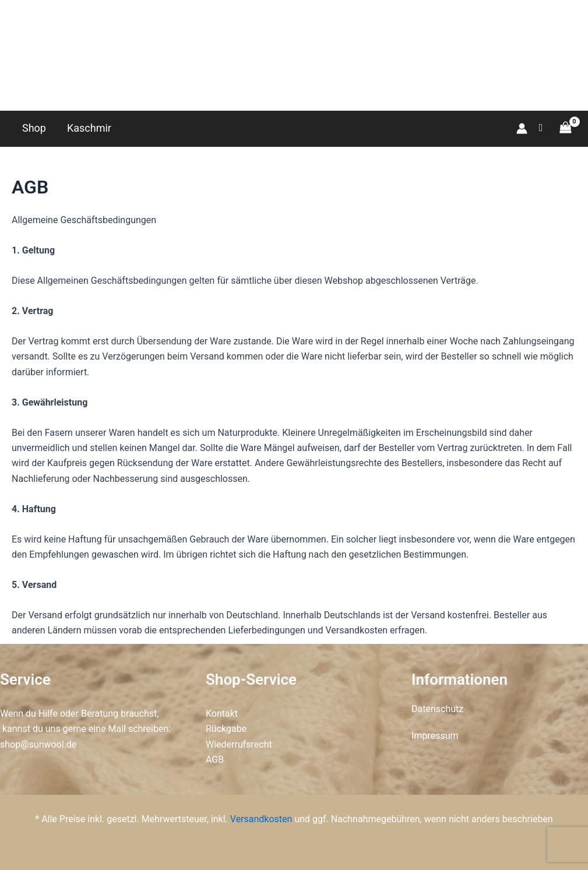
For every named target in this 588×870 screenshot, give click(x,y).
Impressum (435, 736)
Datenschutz (437, 709)
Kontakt (222, 714)
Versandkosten (261, 819)
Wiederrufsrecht (239, 744)
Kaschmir (89, 128)
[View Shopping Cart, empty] (565, 128)
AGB (215, 760)
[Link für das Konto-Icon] (522, 128)
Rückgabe (226, 729)
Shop (34, 128)
